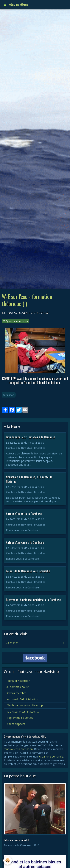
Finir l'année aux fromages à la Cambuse (31, 437)
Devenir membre (16, 693)
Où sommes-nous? (17, 687)
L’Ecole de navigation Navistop (24, 705)
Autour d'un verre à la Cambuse (25, 542)
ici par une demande (51, 756)
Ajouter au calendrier (16, 321)
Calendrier (12, 643)
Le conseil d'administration (22, 699)
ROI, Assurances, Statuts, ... (22, 712)
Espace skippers (15, 724)
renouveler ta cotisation (18, 749)
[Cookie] (8, 860)
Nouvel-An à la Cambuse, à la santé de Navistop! (29, 479)
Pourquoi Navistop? (18, 681)
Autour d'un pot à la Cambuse (24, 514)
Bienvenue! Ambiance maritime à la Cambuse (33, 600)
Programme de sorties (19, 718)
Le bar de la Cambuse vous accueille (28, 571)
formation (9, 395)
